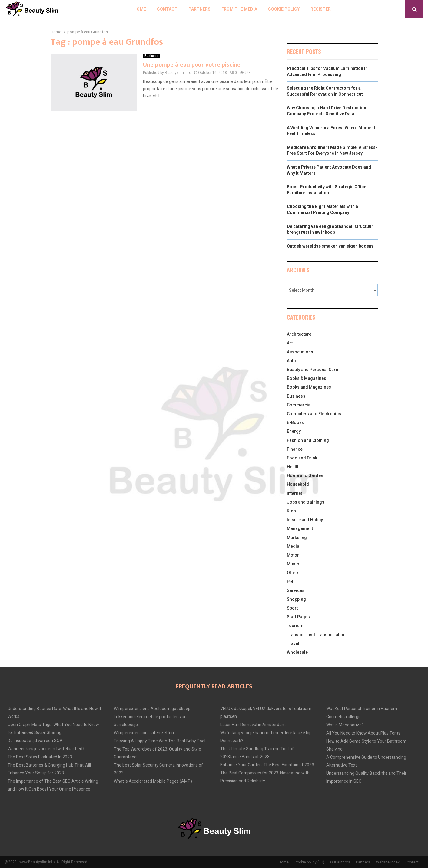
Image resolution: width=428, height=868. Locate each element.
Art (290, 343)
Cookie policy (284, 9)
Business (151, 56)
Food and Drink (302, 458)
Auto (291, 361)
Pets (291, 582)
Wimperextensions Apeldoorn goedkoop (152, 709)
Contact (167, 9)
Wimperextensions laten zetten (144, 733)
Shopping (296, 599)
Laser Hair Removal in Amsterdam (253, 725)
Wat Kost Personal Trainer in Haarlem (362, 709)
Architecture (299, 334)
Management (300, 528)
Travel (293, 643)
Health (293, 467)
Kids (291, 511)
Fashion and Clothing (308, 440)
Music (293, 564)
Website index (388, 862)
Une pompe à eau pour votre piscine (192, 65)
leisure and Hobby (305, 520)
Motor (293, 555)
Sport (292, 608)
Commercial (299, 405)
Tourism (295, 626)
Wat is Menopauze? (345, 725)
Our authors (340, 862)
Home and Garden (305, 475)
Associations (300, 352)
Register (321, 9)
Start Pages (298, 617)
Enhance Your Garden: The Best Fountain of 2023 (267, 765)
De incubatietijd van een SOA (35, 741)
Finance (295, 449)
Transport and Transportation (316, 635)
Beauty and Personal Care (312, 370)
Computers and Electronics (314, 414)
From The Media (239, 9)
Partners (199, 9)
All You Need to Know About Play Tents (363, 733)
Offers (293, 573)
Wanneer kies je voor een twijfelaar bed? (46, 749)
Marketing (297, 538)
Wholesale (297, 652)
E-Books (295, 422)
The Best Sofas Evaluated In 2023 (40, 757)
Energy (294, 431)
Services (296, 590)
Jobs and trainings (306, 502)
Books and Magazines (309, 387)
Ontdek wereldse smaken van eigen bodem (330, 246)
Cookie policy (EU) (309, 862)
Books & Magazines (307, 378)
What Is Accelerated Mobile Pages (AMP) (153, 781)
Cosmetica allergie (344, 717)
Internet (294, 493)
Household (298, 484)
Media (293, 546)
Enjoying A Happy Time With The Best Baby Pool (160, 741)
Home (140, 9)
